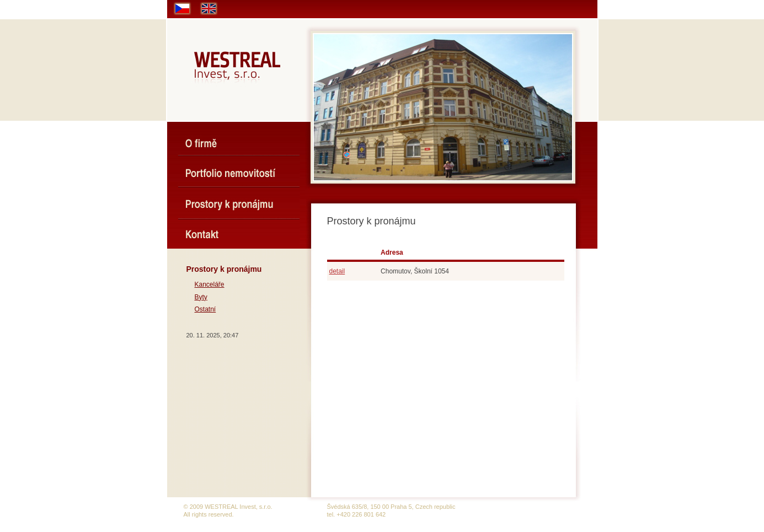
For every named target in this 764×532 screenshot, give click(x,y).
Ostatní (205, 309)
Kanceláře (210, 284)
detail (337, 271)
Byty (201, 297)
